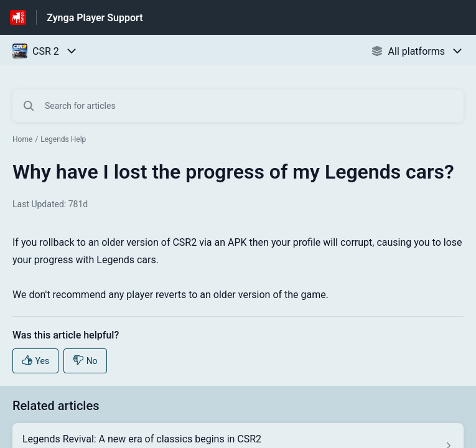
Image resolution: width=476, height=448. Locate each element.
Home (22, 139)
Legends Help (63, 139)
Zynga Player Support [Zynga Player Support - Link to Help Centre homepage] (95, 18)
